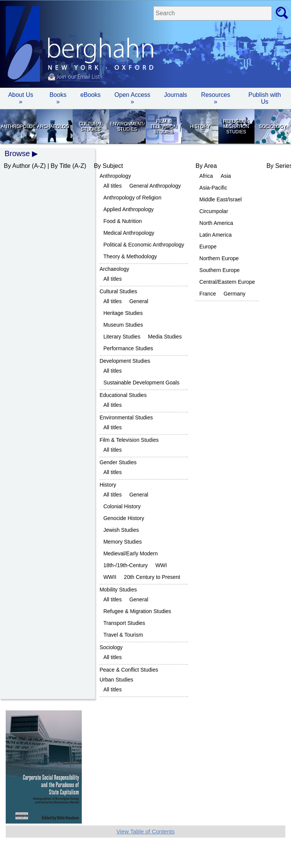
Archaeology (55, 126)
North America (216, 223)
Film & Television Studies (163, 126)
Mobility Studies (118, 590)
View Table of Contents (145, 831)
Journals (175, 95)
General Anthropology (155, 186)
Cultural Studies (91, 126)
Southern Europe (219, 270)
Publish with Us (265, 98)
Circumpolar (214, 211)
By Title (60, 166)
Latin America (215, 235)
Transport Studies (124, 623)
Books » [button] (58, 98)
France (208, 294)
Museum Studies (123, 325)
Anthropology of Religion (133, 198)
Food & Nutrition (123, 221)
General (139, 301)
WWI (161, 565)
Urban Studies (117, 680)
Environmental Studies (127, 126)
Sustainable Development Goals (142, 383)
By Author (17, 166)
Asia (226, 176)
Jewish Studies (121, 530)
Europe (208, 247)
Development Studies (125, 361)
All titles (113, 186)
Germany (235, 294)
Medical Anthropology (129, 233)
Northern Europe (219, 258)
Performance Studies (128, 348)
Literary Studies (122, 337)
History (200, 126)
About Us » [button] (21, 98)
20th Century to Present (152, 577)
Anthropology (18, 126)
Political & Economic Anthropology (144, 245)
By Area (206, 166)
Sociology (273, 126)
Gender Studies (118, 462)
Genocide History (124, 518)
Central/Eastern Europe (227, 282)
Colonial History (122, 506)
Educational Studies (123, 395)
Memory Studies (123, 542)
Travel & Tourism (123, 635)
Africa (206, 176)
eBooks (90, 95)
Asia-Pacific (213, 188)
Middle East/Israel (220, 199)
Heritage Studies (123, 313)
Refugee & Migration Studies (236, 126)
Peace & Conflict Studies (129, 670)
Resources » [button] (215, 98)
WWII (110, 577)
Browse (17, 153)
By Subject (108, 166)
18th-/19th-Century (126, 565)
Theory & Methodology (130, 256)
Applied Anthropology (129, 209)
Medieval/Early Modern (131, 553)
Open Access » (132, 98)
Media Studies (165, 337)
